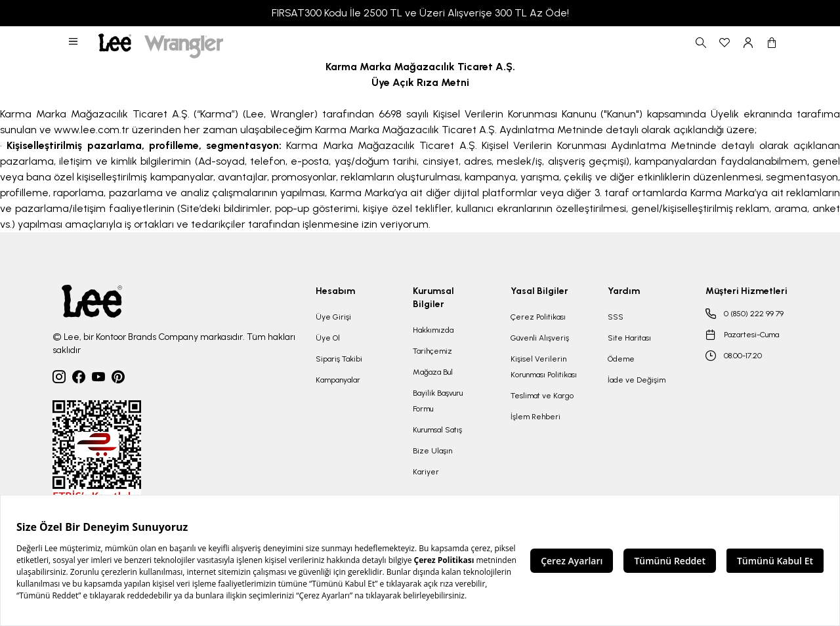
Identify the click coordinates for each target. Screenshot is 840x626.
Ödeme (621, 359)
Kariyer (426, 472)
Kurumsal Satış (437, 430)
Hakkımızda (433, 330)
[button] (74, 43)
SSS (616, 317)
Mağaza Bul (433, 372)
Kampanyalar (338, 380)
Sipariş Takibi (339, 359)
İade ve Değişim (637, 380)
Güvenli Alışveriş (540, 338)
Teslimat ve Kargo (542, 396)
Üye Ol (328, 338)
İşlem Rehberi (535, 417)
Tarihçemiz (432, 351)
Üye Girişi (333, 317)
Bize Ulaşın (432, 451)
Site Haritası (629, 338)
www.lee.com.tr (92, 130)
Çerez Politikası (538, 317)
